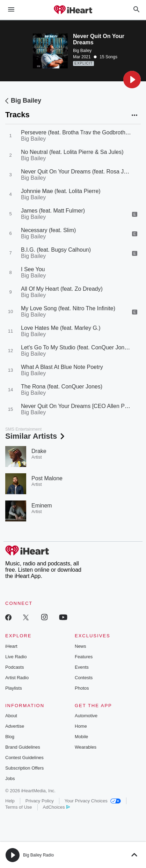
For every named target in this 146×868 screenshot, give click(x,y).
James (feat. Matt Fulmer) (53, 211)
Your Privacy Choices (93, 801)
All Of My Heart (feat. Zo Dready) (62, 289)
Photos (82, 688)
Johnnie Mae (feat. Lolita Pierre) (61, 191)
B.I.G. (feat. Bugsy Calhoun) (56, 250)
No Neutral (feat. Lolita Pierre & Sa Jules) (72, 152)
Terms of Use (19, 807)
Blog (10, 737)
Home (81, 726)
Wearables (86, 747)
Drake (39, 451)
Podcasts (14, 667)
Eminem (42, 506)
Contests (84, 678)
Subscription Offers (24, 768)
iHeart (11, 646)
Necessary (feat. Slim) (48, 230)
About (11, 716)
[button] (132, 80)
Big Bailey (82, 51)
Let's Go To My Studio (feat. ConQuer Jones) (76, 347)
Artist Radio (17, 678)
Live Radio (16, 657)
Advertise (15, 726)
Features (84, 657)
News (81, 646)
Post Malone (47, 478)
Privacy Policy (40, 801)
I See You (33, 269)
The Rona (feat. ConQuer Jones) (62, 387)
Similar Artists (36, 436)
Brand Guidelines (23, 747)
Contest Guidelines (24, 758)
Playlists (14, 688)
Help (10, 801)
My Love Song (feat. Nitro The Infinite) (68, 308)
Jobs (10, 778)
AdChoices (56, 807)
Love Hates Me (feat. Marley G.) (61, 328)
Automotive (86, 716)
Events (82, 667)
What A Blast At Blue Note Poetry (62, 367)
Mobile (81, 737)
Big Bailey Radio (38, 855)
